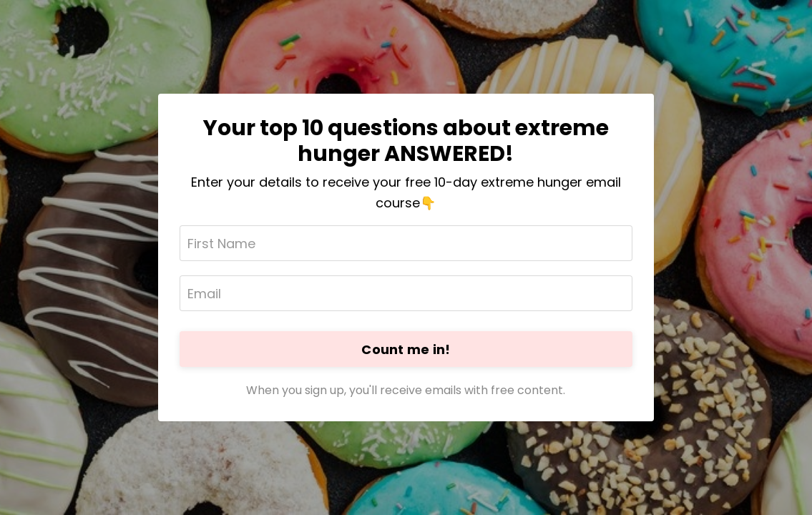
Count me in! (406, 349)
